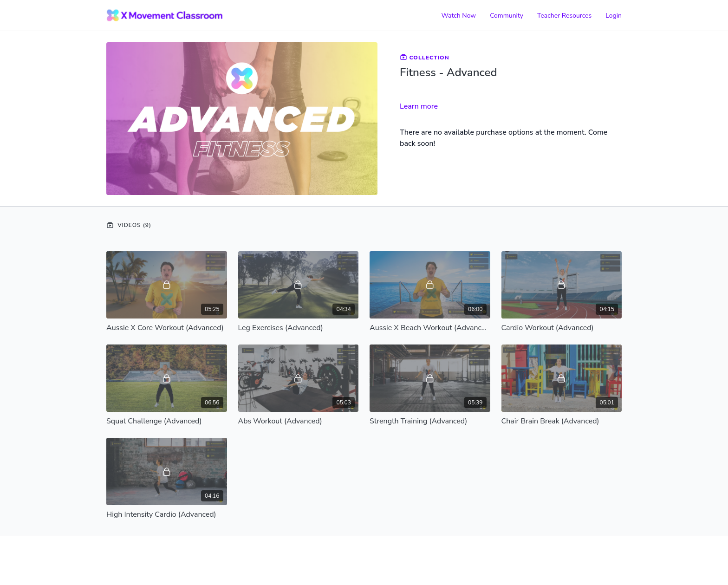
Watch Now (458, 16)
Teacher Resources (564, 16)
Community (507, 16)
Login (614, 16)
